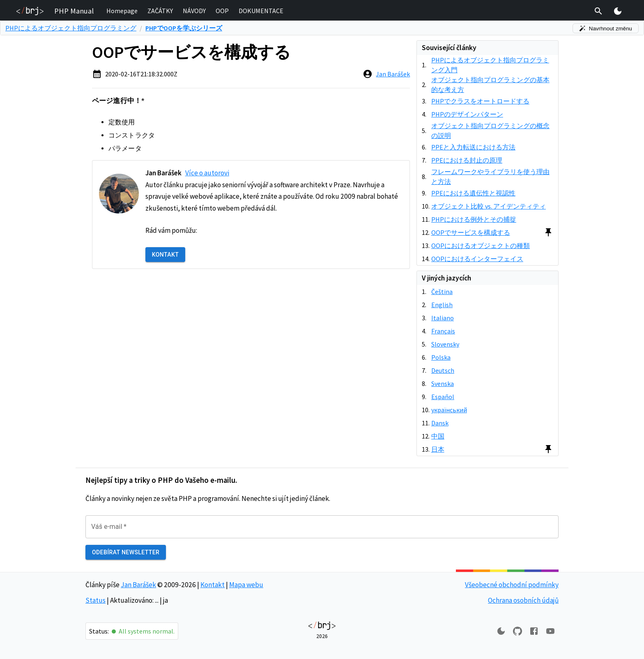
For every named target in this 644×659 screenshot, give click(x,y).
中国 (438, 436)
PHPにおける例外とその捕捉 (474, 219)
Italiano (443, 318)
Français (443, 331)
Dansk (440, 423)
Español (443, 397)
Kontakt (165, 255)
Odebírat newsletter (126, 552)
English (442, 305)
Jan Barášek (393, 74)
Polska (441, 357)
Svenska (443, 383)
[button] (122, 11)
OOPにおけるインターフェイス (477, 259)
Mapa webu (246, 585)
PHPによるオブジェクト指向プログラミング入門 (490, 65)
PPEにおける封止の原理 (467, 160)
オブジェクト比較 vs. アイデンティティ (489, 206)
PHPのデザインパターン (467, 114)
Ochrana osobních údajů (523, 600)
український (449, 410)
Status (95, 600)
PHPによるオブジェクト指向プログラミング (71, 28)
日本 (438, 449)
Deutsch (443, 370)
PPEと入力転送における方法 (473, 147)
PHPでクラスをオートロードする (480, 101)
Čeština (442, 292)
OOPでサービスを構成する (471, 232)
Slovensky (445, 344)
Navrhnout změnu (606, 29)
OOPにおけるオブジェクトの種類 (481, 246)
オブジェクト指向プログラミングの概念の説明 (490, 131)
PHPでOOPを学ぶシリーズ (184, 28)
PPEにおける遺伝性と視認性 (473, 193)
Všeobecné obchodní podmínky (512, 585)
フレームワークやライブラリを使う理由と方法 (490, 177)
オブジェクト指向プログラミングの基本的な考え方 (490, 85)
